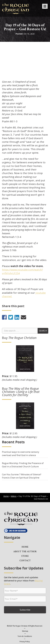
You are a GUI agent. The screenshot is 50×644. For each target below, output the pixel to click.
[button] (45, 6)
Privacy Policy (25, 642)
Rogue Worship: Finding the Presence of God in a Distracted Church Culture (23, 465)
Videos (14, 496)
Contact (25, 560)
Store (25, 556)
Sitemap (25, 631)
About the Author (25, 551)
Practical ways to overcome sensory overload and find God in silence (21, 453)
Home (6, 496)
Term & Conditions (25, 636)
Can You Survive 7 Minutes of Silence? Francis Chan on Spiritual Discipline (22, 476)
